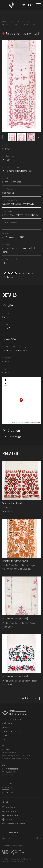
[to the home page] (22, 712)
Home (4, 21)
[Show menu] (39, 5)
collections (8, 723)
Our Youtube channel (12, 815)
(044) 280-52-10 (28, 756)
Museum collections (18, 21)
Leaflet (14, 423)
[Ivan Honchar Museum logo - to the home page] (12, 5)
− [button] (5, 384)
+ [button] (5, 380)
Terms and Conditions (18, 862)
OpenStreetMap (22, 423)
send (36, 838)
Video (5, 735)
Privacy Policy (6, 862)
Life (10, 305)
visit (4, 739)
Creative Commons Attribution (19, 275)
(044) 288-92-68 (17, 756)
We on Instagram (11, 811)
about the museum (12, 719)
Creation (14, 430)
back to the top (29, 698)
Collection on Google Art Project (15, 824)
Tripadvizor (9, 820)
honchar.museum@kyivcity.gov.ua (17, 759)
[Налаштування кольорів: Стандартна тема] (24, 5)
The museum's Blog (12, 731)
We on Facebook (11, 807)
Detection (15, 437)
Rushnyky (6, 24)
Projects (6, 727)
